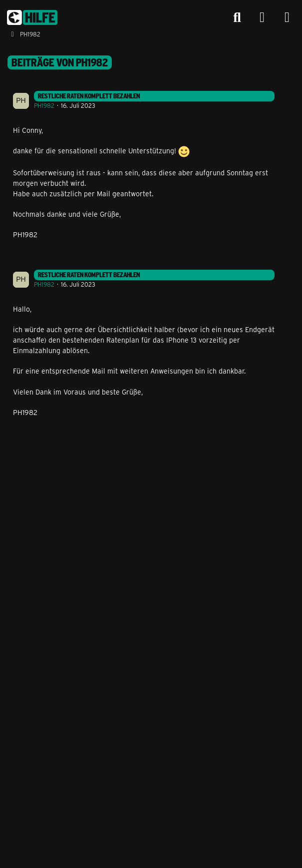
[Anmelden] (262, 18)
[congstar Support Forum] (32, 17)
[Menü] (287, 17)
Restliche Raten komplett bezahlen (89, 96)
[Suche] (237, 17)
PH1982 (44, 105)
